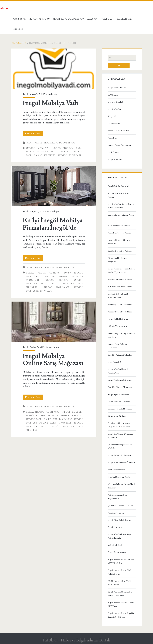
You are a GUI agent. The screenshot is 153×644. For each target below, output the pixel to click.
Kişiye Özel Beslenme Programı (117, 260)
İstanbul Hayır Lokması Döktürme (118, 346)
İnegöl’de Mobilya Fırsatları (120, 455)
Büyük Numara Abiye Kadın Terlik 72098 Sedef (120, 594)
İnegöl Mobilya (114, 109)
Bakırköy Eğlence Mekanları (120, 387)
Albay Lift (112, 116)
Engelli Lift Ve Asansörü (118, 186)
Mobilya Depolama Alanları (119, 477)
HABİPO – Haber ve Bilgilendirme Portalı (77, 640)
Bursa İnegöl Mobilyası (43, 412)
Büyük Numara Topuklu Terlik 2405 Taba (121, 604)
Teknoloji (108, 19)
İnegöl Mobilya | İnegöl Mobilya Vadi (118, 371)
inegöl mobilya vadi (67, 148)
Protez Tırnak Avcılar (117, 552)
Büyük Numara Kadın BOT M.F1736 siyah (119, 572)
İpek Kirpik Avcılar (115, 545)
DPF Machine (114, 124)
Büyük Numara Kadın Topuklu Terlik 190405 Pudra (121, 615)
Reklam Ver (125, 19)
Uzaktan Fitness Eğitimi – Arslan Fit (119, 242)
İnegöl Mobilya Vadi (54, 69)
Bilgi (30, 143)
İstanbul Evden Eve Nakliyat (120, 145)
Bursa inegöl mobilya (43, 273)
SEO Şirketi (113, 95)
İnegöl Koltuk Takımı (117, 88)
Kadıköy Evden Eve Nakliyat (120, 312)
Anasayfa (19, 43)
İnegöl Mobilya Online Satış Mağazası (54, 322)
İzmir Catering (114, 152)
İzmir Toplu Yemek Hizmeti (120, 305)
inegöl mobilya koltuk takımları (49, 419)
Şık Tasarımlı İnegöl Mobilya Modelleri (120, 447)
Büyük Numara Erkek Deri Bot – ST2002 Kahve (121, 561)
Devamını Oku (34, 133)
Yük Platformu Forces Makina (121, 287)
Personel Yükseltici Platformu (121, 280)
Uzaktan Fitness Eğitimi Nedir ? (121, 217)
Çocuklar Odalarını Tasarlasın (120, 506)
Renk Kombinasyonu (117, 470)
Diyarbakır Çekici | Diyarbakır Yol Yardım (120, 436)
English (18, 29)
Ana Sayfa (19, 19)
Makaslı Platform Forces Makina (118, 195)
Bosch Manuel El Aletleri (118, 131)
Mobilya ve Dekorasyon (69, 19)
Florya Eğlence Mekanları (119, 395)
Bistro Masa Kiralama (117, 416)
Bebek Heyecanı (115, 527)
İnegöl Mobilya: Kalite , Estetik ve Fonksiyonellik (121, 206)
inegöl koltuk (72, 412)
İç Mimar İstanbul (115, 102)
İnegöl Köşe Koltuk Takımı (119, 520)
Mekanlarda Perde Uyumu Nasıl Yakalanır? (121, 486)
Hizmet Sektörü (39, 19)
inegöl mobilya (37, 148)
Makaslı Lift (113, 138)
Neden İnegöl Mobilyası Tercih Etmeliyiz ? (121, 335)
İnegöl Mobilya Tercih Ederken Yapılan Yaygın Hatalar (121, 271)
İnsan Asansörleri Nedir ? (119, 226)
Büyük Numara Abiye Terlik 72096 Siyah (120, 583)
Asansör (93, 19)
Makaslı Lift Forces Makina (119, 233)
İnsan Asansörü (115, 362)
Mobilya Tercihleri (116, 513)
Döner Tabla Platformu (118, 319)
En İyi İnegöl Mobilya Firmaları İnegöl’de (54, 186)
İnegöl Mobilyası (115, 160)
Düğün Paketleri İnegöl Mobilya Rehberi (118, 296)
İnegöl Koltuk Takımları (43, 416)
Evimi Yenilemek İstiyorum (120, 380)
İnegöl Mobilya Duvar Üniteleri (121, 463)
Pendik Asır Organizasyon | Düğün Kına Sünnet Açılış (120, 425)
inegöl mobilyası (70, 155)
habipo (55, 94)
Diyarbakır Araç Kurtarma (119, 402)
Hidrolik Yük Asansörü (118, 326)
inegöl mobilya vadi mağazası (49, 152)
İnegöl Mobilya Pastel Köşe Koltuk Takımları (119, 536)
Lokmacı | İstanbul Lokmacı (120, 409)
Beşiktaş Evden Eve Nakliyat (120, 251)
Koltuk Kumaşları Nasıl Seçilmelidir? (118, 497)
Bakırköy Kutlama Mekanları (120, 355)
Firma (38, 143)
